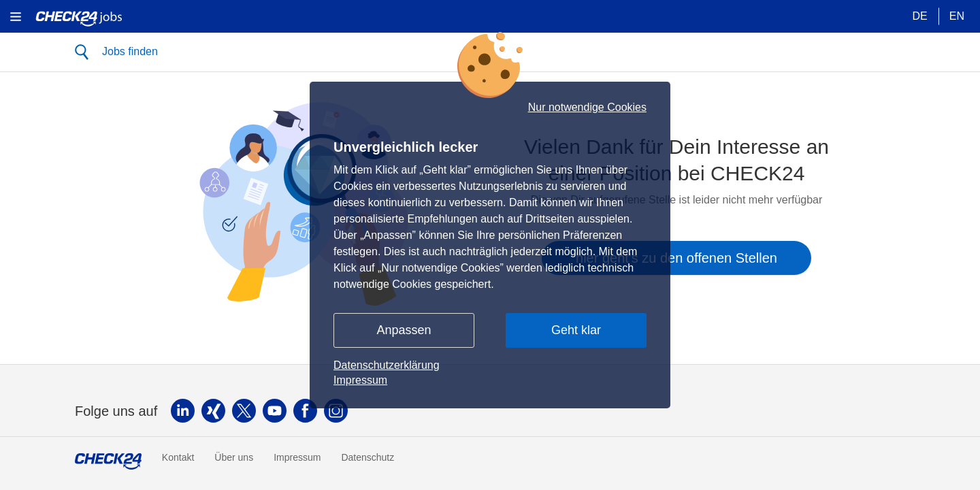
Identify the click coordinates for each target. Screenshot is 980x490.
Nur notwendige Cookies (587, 108)
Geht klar (576, 330)
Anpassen (404, 330)
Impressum (360, 380)
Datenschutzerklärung (387, 365)
